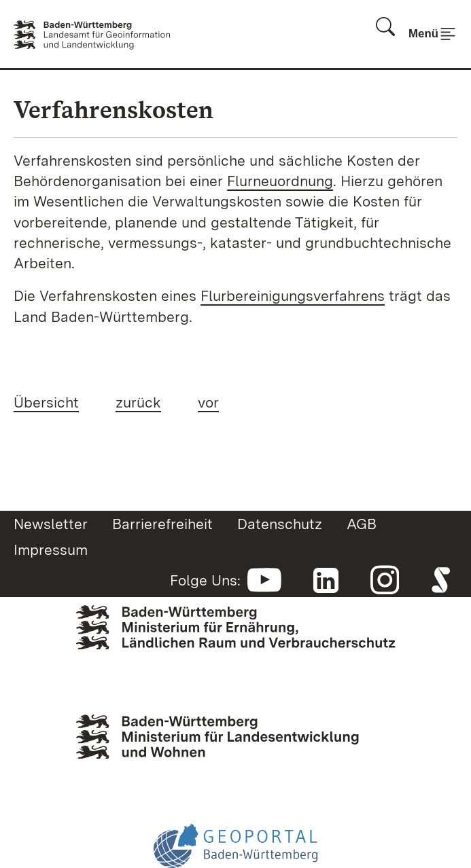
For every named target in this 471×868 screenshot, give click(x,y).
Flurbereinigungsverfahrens (293, 295)
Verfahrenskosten (114, 110)
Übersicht (46, 402)
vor (208, 402)
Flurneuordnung (280, 181)
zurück (138, 402)
